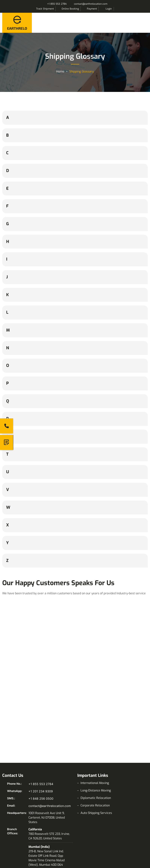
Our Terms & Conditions (97, 859)
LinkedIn (27, 787)
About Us (87, 806)
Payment (92, 9)
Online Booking (70, 9)
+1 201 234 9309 (41, 703)
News (9, 836)
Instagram (16, 787)
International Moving (95, 694)
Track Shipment (45, 9)
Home (60, 71)
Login (109, 9)
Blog (9, 814)
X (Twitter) (38, 787)
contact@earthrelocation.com (91, 4)
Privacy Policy (90, 829)
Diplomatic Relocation (96, 709)
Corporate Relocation (95, 717)
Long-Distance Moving (96, 702)
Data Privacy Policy (94, 836)
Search (118, 9)
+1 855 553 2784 (57, 4)
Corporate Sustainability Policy (102, 851)
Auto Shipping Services (96, 724)
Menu (144, 22)
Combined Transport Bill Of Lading (104, 821)
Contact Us (88, 814)
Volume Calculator (18, 806)
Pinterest (49, 787)
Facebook (6, 787)
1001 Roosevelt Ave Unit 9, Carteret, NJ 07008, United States (47, 729)
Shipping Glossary (18, 821)
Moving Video (15, 829)
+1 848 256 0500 (41, 710)
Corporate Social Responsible (101, 844)
